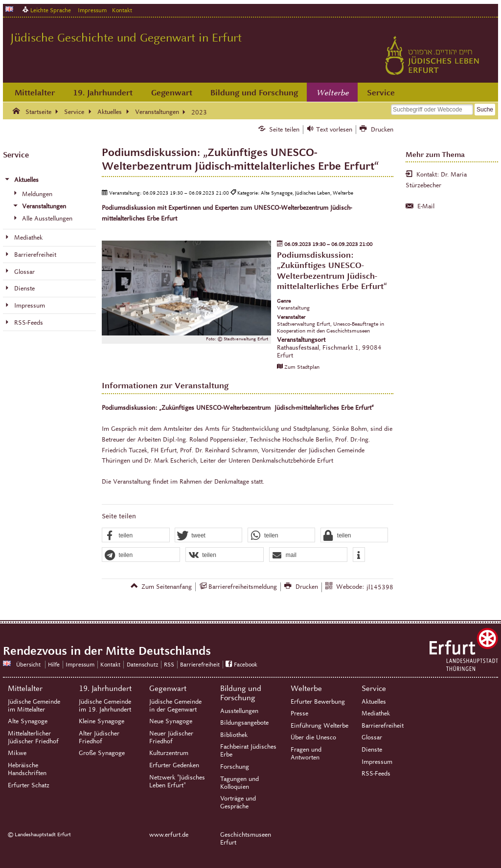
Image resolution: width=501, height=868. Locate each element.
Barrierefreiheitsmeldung (243, 587)
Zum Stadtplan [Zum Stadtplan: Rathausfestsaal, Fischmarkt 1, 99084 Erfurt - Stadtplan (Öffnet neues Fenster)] (302, 367)
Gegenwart (172, 93)
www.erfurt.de (169, 835)
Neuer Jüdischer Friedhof (171, 737)
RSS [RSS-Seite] (169, 664)
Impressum (92, 10)
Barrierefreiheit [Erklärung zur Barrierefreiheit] (200, 664)
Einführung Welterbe (319, 726)
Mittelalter (35, 93)
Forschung (235, 767)
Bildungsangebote (244, 723)
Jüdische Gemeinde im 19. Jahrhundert (105, 706)
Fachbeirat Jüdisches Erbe (248, 751)
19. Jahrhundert (103, 93)
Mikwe (17, 753)
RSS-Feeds (376, 774)
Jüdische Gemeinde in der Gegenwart (175, 706)
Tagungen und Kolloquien (239, 783)
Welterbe (333, 93)
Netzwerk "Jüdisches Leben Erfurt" (177, 781)
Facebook (246, 664)
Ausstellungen (239, 711)
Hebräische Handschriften (27, 769)
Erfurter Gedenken (174, 765)
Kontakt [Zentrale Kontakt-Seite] (122, 10)
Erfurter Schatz (29, 785)
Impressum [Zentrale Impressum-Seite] (80, 664)
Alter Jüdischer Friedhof (99, 737)
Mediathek (376, 713)
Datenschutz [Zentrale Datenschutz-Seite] (142, 664)
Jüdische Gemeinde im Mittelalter (34, 706)
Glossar (372, 737)
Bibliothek (234, 735)
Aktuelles (374, 702)
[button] (136, 535)
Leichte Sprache (51, 10)
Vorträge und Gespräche (238, 802)
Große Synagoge (102, 753)
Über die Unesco (313, 737)
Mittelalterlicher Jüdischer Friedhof (33, 737)
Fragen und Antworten (306, 754)
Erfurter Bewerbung (318, 702)
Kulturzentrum (169, 753)
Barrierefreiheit (383, 726)
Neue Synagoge (171, 721)
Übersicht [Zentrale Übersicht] (28, 664)
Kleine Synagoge (102, 721)
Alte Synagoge (28, 721)
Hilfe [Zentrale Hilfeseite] (54, 664)
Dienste (372, 750)
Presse (299, 713)
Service (381, 93)
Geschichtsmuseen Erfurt (246, 839)
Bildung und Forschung (254, 93)
